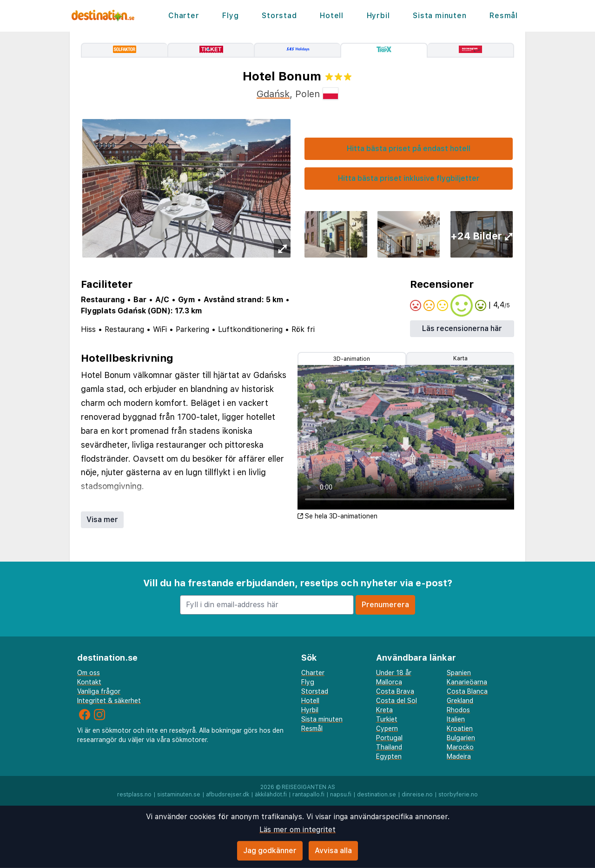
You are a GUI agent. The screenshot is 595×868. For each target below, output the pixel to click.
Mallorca (389, 682)
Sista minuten (440, 16)
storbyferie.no (458, 795)
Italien (456, 719)
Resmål (504, 16)
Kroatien (460, 729)
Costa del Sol (397, 701)
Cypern (387, 729)
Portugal (389, 738)
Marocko (460, 747)
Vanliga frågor (99, 691)
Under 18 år (394, 673)
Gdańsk (273, 94)
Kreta (384, 710)
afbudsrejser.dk (228, 795)
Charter (184, 16)
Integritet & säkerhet (109, 701)
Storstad (279, 16)
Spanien (459, 673)
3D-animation (352, 359)
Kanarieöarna (467, 682)
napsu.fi (341, 795)
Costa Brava (395, 691)
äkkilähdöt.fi (271, 795)
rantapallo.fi (308, 795)
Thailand (389, 747)
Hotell (332, 16)
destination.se (377, 795)
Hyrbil (378, 16)
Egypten (389, 756)
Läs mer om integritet (297, 830)
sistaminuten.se (179, 795)
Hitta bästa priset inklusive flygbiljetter (409, 178)
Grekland (460, 701)
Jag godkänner (270, 851)
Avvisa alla (333, 851)
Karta (460, 358)
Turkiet (387, 719)
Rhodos (458, 710)
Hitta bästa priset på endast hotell (409, 149)
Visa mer (102, 520)
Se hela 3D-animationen (337, 516)
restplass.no (134, 795)
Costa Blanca (467, 691)
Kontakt (89, 682)
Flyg (230, 16)
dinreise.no (417, 795)
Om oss (89, 673)
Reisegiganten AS (308, 787)
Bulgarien (461, 738)
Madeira (459, 756)
